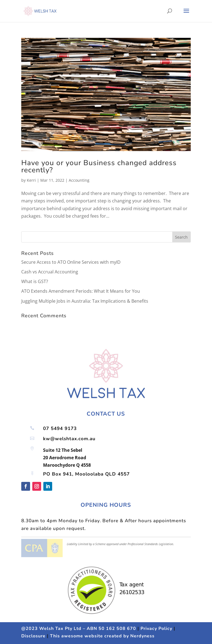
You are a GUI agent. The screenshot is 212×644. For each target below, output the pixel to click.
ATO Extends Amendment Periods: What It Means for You (81, 291)
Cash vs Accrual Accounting (50, 272)
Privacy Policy (156, 629)
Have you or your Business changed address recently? (99, 166)
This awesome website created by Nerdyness (102, 636)
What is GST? (35, 281)
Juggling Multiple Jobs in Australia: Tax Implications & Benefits (85, 301)
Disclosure (33, 636)
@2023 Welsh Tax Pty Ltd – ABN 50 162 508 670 (79, 629)
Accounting (79, 180)
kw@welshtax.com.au (69, 439)
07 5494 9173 (60, 428)
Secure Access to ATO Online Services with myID (71, 262)
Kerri (31, 180)
